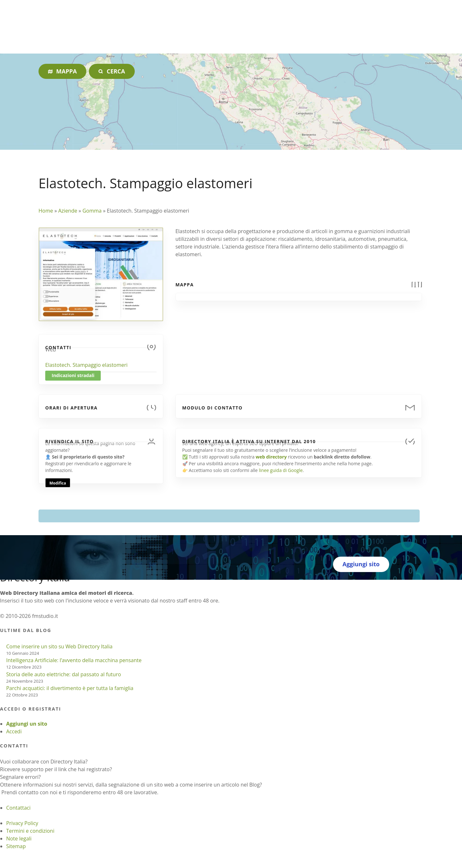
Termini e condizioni (30, 831)
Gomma (92, 211)
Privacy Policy (22, 823)
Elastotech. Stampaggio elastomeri (86, 365)
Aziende (68, 211)
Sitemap (16, 846)
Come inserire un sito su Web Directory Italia (59, 646)
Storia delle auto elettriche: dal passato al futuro (64, 674)
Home (46, 211)
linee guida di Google (281, 470)
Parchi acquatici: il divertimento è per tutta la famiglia (70, 688)
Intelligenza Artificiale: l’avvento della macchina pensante (74, 660)
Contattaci (18, 808)
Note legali (19, 839)
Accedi (14, 731)
